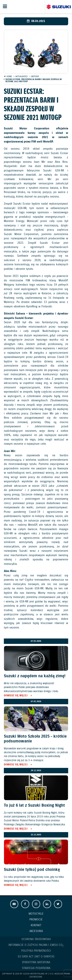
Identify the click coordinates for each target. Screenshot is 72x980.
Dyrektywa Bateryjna (36, 962)
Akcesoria (36, 931)
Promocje (36, 920)
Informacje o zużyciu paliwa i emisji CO (36, 945)
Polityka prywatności (36, 951)
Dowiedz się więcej (16, 696)
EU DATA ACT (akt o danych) (36, 957)
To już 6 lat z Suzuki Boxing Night (34, 805)
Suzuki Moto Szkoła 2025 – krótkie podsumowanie (35, 739)
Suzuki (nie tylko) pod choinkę (32, 870)
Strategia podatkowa (36, 968)
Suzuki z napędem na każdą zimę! (35, 676)
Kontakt (36, 925)
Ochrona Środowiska (36, 939)
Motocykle (36, 914)
